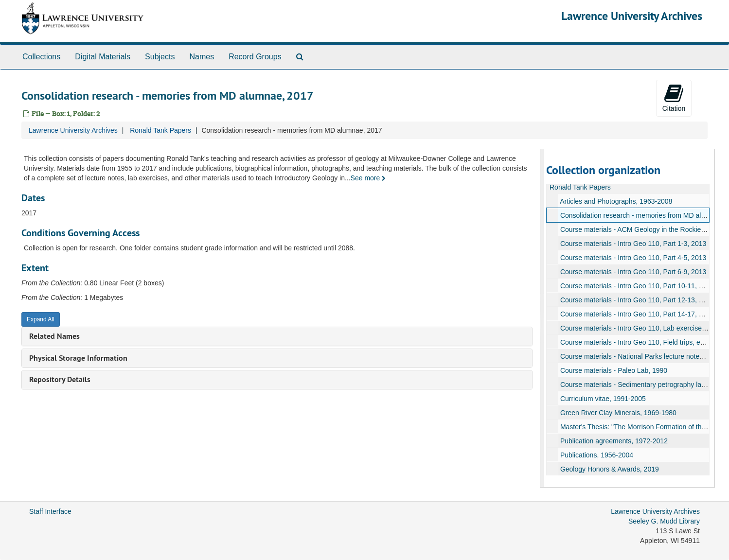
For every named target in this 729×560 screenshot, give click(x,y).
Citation (674, 98)
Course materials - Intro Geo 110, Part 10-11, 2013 (637, 286)
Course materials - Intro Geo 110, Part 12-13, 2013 (637, 300)
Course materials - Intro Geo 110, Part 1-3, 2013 (633, 244)
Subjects (160, 57)
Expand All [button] (41, 319)
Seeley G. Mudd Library (664, 521)
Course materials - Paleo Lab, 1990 (614, 370)
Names (202, 57)
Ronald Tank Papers (160, 130)
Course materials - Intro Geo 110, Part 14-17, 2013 (637, 314)
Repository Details (60, 379)
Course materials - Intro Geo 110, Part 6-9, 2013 (633, 272)
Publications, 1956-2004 (597, 455)
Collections (41, 57)
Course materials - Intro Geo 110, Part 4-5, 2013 (633, 258)
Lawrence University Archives (632, 16)
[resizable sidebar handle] (542, 318)
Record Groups (255, 57)
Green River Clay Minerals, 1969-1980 (618, 413)
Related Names (54, 336)
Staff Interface (50, 511)
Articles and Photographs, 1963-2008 (616, 201)
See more (368, 178)
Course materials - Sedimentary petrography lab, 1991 (642, 385)
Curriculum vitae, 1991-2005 (603, 399)
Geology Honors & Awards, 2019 (610, 469)
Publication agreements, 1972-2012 (614, 441)
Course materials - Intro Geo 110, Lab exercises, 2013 (642, 328)
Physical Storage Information (78, 358)
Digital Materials (103, 57)
